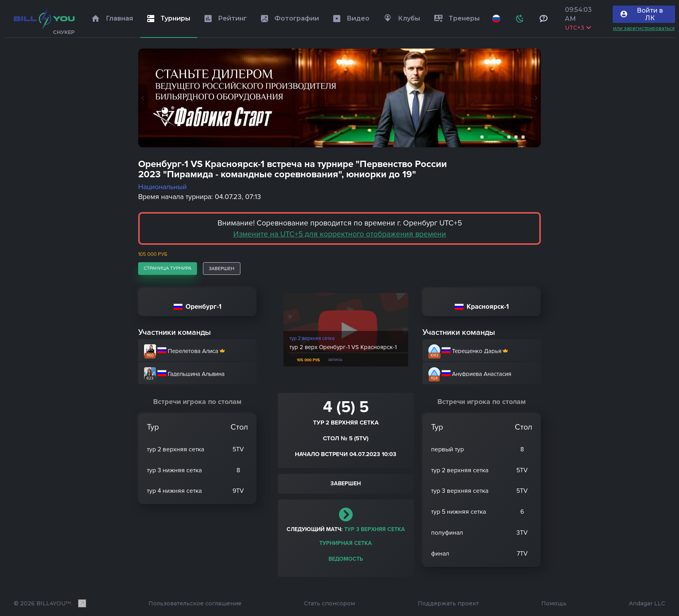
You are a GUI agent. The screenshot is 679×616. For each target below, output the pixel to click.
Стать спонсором (329, 603)
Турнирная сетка (346, 543)
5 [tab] (521, 137)
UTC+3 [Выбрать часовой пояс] (578, 28)
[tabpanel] (339, 98)
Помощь (554, 603)
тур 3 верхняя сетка (375, 529)
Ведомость (346, 559)
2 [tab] (494, 137)
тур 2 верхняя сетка (312, 338)
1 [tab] (480, 137)
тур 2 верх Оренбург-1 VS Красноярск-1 (343, 347)
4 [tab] (514, 137)
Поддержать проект (448, 603)
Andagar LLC (647, 603)
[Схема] (520, 19)
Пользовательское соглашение (195, 603)
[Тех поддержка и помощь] (544, 19)
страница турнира (168, 268)
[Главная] (44, 19)
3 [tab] (507, 137)
